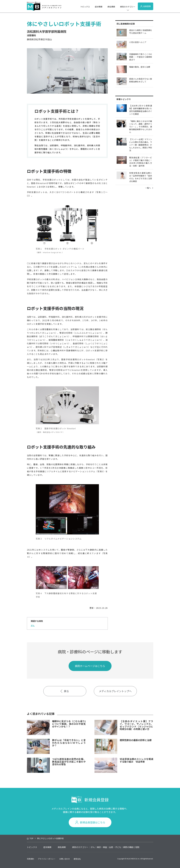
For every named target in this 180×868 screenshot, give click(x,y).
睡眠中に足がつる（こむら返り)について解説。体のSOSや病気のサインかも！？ (69, 724)
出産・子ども (115, 847)
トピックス (85, 7)
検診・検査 (102, 847)
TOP (31, 838)
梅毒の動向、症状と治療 (140, 67)
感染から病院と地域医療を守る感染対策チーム (141, 32)
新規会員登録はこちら (93, 822)
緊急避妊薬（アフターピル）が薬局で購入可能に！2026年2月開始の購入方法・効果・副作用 (141, 162)
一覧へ (149, 188)
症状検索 (99, 7)
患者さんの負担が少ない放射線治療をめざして (141, 80)
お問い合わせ (65, 859)
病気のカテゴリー (128, 7)
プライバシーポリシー (47, 859)
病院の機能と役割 (131, 847)
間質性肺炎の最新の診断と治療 (136, 740)
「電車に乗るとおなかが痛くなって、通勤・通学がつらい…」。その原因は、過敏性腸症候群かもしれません (141, 127)
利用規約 (30, 859)
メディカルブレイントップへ (115, 691)
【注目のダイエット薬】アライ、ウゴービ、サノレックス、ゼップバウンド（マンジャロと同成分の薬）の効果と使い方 (136, 725)
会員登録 (146, 6)
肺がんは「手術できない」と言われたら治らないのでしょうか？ (69, 743)
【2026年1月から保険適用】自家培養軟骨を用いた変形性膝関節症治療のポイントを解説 (141, 110)
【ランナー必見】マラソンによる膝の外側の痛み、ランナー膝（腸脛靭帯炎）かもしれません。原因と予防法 (141, 145)
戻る (65, 691)
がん (33, 625)
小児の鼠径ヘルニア (138, 42)
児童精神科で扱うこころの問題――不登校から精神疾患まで (141, 57)
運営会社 (77, 859)
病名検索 (111, 7)
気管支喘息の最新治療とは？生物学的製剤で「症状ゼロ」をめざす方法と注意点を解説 (141, 177)
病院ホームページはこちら (90, 666)
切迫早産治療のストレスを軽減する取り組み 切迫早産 (136, 760)
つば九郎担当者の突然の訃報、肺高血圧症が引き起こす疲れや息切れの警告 (69, 761)
